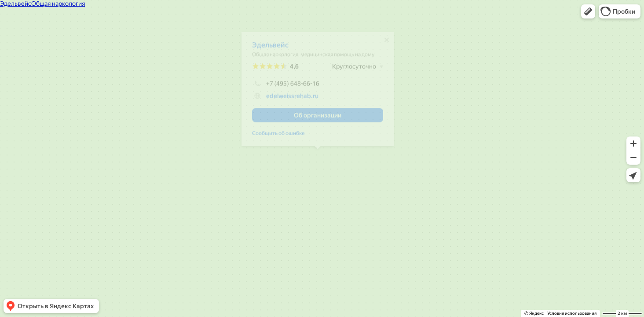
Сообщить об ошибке (278, 136)
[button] (588, 11)
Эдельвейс (270, 48)
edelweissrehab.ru (292, 99)
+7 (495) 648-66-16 (286, 87)
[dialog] (318, 92)
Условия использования (572, 313)
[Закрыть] (387, 43)
